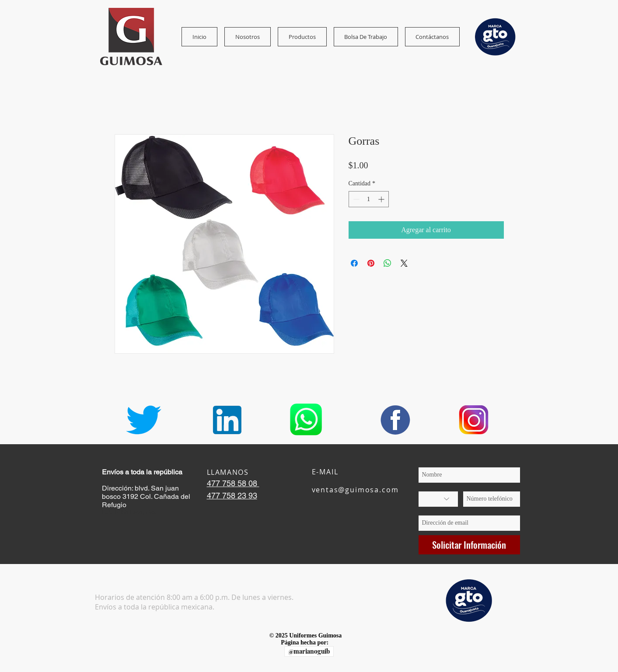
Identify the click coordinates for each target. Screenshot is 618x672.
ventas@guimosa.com (355, 490)
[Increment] (382, 199)
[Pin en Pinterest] (371, 263)
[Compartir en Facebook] (354, 263)
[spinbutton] (369, 199)
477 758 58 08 (233, 483)
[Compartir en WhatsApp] (388, 263)
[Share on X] (404, 263)
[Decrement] (355, 199)
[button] (248, 37)
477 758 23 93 (232, 496)
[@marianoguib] (309, 651)
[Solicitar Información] (469, 545)
